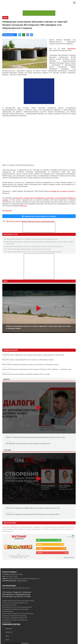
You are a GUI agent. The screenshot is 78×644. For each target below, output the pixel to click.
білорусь (24, 221)
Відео (6, 281)
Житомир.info (18, 198)
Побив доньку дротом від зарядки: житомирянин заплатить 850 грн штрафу (26, 374)
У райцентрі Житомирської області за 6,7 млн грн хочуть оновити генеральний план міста (34, 252)
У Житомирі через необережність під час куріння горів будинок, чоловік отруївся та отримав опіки (33, 355)
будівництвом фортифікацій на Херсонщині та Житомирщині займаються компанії (39, 199)
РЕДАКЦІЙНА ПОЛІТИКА (11, 624)
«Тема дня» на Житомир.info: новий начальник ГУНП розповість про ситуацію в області (33, 514)
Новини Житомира (11, 350)
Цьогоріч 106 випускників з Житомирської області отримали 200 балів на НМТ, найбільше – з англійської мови (37, 369)
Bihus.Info (23, 206)
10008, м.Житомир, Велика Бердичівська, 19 (24, 578)
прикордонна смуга (48, 221)
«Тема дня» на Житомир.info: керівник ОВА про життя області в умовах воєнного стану (33, 508)
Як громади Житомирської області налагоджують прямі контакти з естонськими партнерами (35, 246)
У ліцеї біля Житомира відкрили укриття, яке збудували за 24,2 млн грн (29, 249)
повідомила (72, 48)
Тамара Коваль (22, 581)
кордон (18, 221)
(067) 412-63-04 (24, 588)
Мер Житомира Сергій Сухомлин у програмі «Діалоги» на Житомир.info (28, 444)
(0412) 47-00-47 (12, 588)
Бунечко (12, 221)
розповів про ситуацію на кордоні (62, 191)
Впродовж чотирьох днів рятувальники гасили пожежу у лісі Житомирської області (28, 360)
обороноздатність (34, 221)
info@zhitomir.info (16, 574)
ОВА (8, 221)
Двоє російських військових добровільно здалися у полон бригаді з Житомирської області (31, 364)
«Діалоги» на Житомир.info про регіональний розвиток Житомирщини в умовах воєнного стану (35, 437)
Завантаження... (9, 35)
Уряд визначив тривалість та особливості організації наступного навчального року (32, 239)
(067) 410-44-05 (12, 576)
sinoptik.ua (25, 643)
